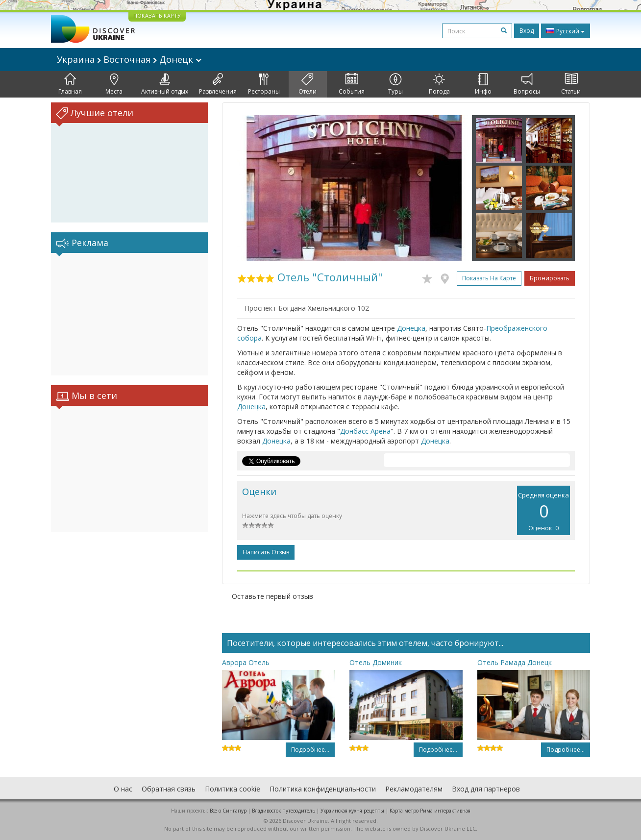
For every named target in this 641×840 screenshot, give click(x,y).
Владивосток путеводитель (284, 811)
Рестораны (264, 84)
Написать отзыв (266, 552)
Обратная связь (169, 789)
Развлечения (218, 84)
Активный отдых (165, 84)
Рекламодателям (414, 789)
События (352, 84)
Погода (439, 84)
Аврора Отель (246, 662)
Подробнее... (310, 750)
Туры (395, 84)
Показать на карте (489, 278)
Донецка (411, 328)
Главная (70, 84)
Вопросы (527, 84)
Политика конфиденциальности (323, 789)
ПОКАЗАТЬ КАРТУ (157, 15)
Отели (308, 84)
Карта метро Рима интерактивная (430, 811)
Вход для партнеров (486, 789)
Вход (527, 31)
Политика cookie (233, 789)
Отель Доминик (376, 662)
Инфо (483, 84)
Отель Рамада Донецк (515, 662)
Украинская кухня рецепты (352, 811)
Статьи (571, 84)
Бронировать (550, 278)
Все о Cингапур (228, 811)
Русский (566, 31)
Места (114, 84)
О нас (123, 789)
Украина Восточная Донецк (129, 59)
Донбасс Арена (365, 431)
